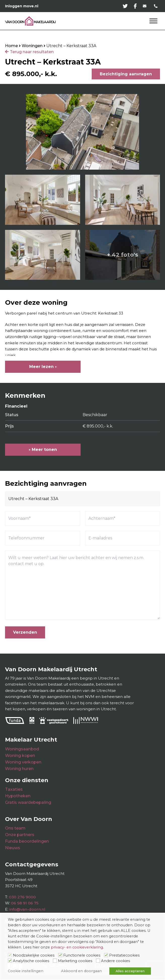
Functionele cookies (82, 955)
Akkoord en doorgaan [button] (81, 971)
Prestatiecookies (124, 955)
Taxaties (14, 789)
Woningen (32, 46)
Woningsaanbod (22, 749)
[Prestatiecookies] (106, 955)
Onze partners (20, 835)
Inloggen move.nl (22, 6)
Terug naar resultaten (32, 52)
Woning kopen (20, 756)
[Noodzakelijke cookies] (10, 955)
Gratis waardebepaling (28, 802)
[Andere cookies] (98, 961)
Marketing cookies (75, 961)
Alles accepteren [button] (130, 971)
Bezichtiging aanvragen (126, 74)
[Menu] (153, 21)
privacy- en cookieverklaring (77, 947)
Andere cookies (115, 961)
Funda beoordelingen (27, 841)
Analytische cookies (31, 961)
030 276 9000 (22, 897)
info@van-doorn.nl (27, 909)
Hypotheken (18, 796)
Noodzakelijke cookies (34, 955)
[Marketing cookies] (55, 961)
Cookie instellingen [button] (26, 971)
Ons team (15, 828)
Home (11, 46)
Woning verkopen (23, 762)
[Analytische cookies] (10, 961)
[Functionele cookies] (60, 955)
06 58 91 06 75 (25, 903)
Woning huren (19, 769)
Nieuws (13, 848)
